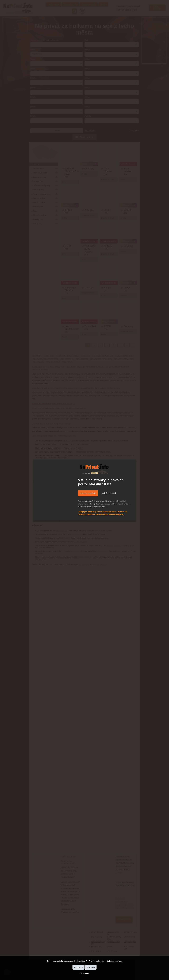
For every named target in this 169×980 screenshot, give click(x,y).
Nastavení (78, 967)
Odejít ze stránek (109, 493)
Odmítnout (84, 974)
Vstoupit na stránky (88, 493)
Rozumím (91, 967)
